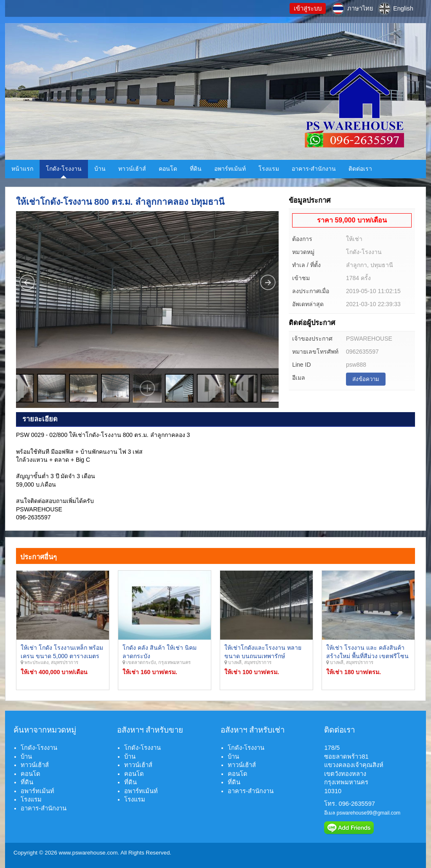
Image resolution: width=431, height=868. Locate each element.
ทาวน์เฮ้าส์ (132, 169)
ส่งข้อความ (366, 379)
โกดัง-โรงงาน (64, 169)
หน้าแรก (22, 169)
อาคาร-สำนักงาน (314, 169)
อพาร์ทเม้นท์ (230, 169)
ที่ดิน (196, 169)
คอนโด (168, 169)
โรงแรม (269, 169)
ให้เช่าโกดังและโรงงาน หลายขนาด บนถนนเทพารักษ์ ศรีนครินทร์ (263, 656)
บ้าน (100, 169)
